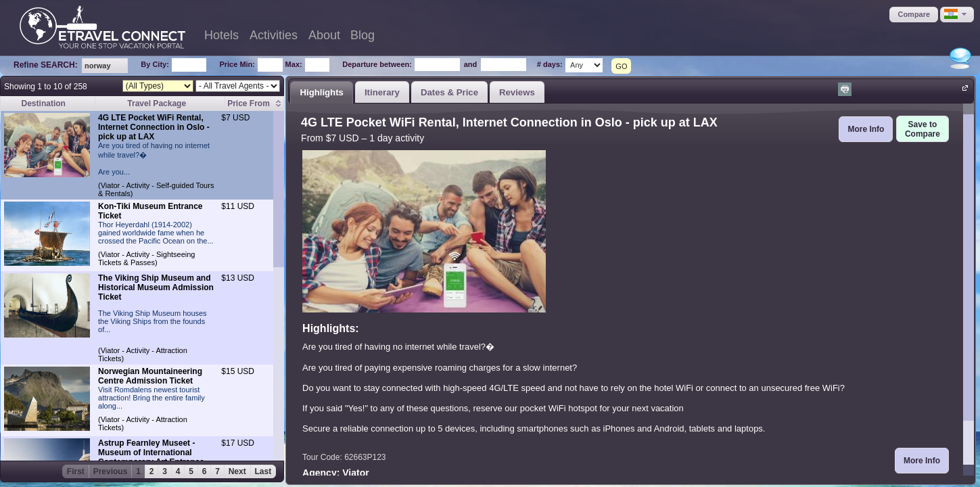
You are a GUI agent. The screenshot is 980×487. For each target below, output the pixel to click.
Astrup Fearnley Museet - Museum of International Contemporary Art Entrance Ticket (151, 457)
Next (237, 471)
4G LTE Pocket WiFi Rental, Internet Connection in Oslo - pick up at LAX (154, 127)
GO (621, 66)
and (471, 64)
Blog (363, 35)
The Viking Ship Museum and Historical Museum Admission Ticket (156, 287)
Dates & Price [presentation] (449, 92)
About (324, 35)
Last (263, 471)
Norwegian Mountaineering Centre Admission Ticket (150, 376)
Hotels (221, 35)
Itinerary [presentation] (382, 92)
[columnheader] (255, 104)
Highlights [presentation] (321, 92)
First (76, 471)
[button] (914, 15)
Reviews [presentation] (517, 92)
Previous (111, 471)
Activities (274, 35)
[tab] (322, 92)
